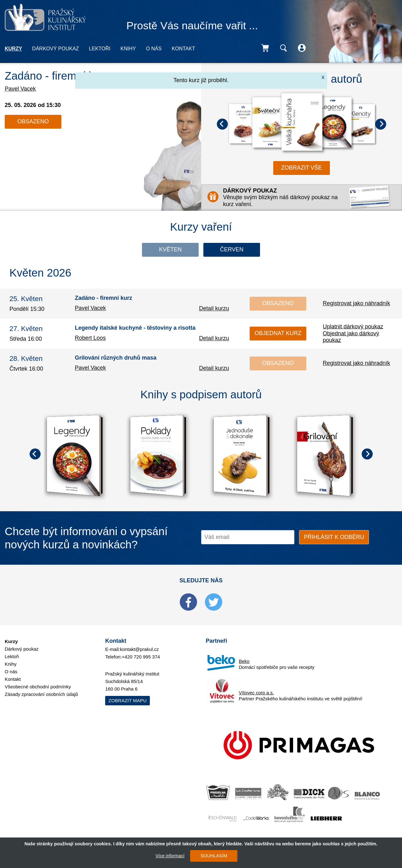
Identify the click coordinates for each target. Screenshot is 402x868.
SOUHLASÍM (214, 856)
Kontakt (183, 49)
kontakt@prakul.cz (139, 649)
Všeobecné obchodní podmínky (38, 687)
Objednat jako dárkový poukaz (351, 337)
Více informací (170, 856)
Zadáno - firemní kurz (57, 76)
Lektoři (100, 49)
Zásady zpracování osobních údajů (41, 694)
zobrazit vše (302, 168)
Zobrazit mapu (127, 700)
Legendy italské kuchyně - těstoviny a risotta (135, 328)
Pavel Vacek (20, 89)
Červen (232, 249)
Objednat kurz (278, 333)
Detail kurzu (214, 308)
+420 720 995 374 (141, 657)
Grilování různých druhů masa (116, 358)
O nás (154, 49)
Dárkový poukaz (55, 49)
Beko (244, 661)
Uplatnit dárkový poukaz (353, 327)
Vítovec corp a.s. (257, 693)
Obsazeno (33, 121)
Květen (170, 249)
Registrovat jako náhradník (356, 303)
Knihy (128, 49)
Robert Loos (90, 338)
